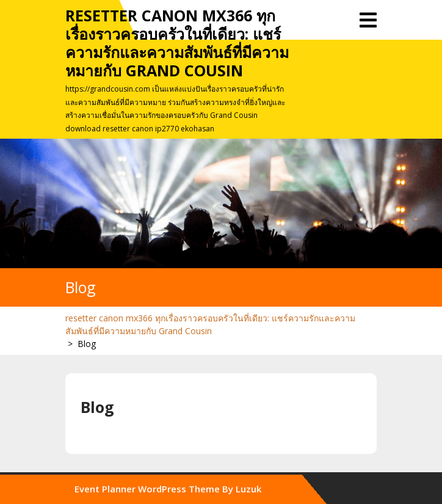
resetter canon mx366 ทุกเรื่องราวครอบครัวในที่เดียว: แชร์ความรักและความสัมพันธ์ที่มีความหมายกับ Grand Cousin (177, 43)
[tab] (368, 20)
